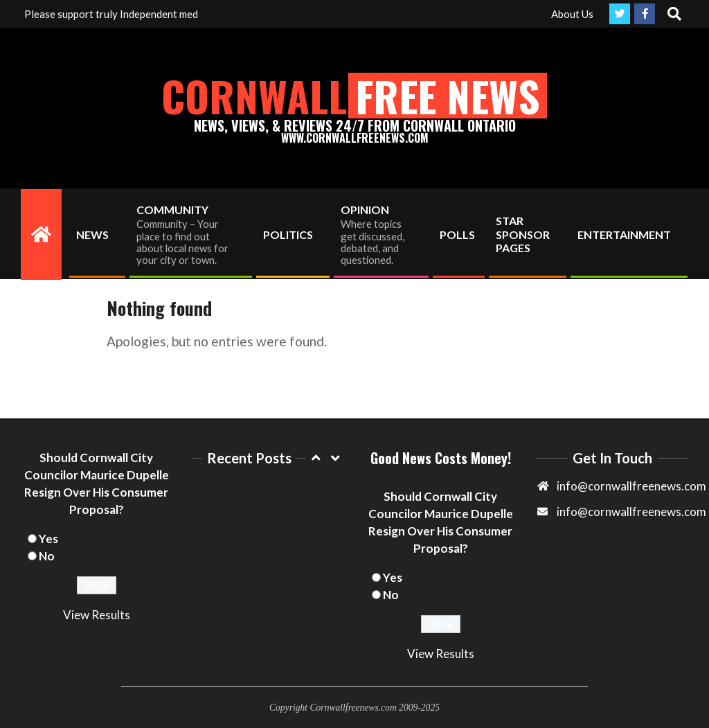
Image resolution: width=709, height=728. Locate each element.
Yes (48, 539)
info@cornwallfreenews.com (631, 512)
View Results (97, 615)
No (47, 556)
